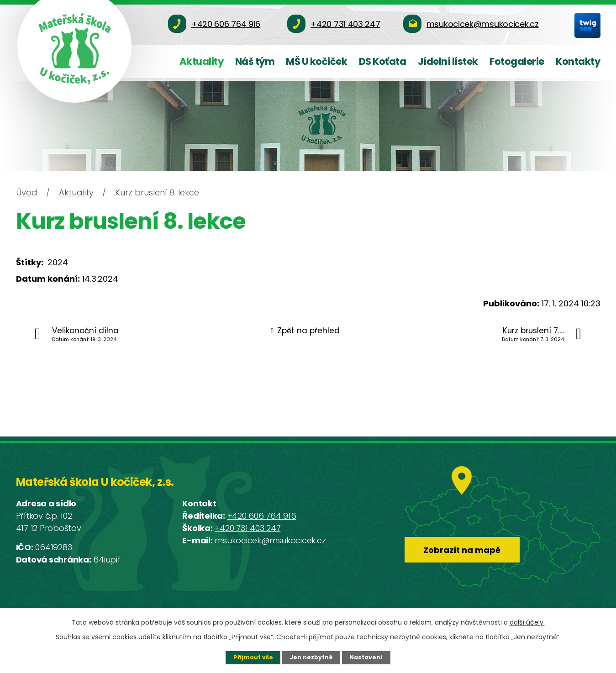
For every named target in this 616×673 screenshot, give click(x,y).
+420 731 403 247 (247, 528)
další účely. (527, 622)
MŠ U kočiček (316, 61)
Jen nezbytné (311, 657)
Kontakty (578, 61)
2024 (58, 262)
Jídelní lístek (448, 61)
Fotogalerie (517, 61)
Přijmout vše (253, 657)
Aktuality (202, 61)
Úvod (27, 192)
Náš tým (255, 61)
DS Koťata (383, 61)
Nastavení (366, 657)
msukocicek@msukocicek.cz (270, 540)
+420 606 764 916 (262, 516)
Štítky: (30, 262)
